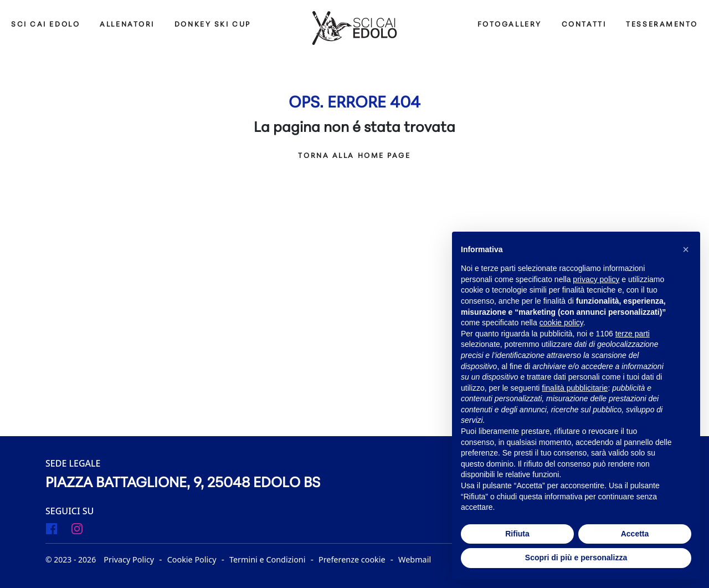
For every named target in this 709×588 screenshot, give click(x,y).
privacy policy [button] (596, 279)
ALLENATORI (127, 25)
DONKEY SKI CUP (213, 25)
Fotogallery (510, 25)
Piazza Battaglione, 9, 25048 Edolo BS (183, 484)
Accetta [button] (635, 534)
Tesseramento (662, 25)
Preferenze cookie (352, 559)
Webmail (415, 559)
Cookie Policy (192, 559)
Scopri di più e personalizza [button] (576, 558)
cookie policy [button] (561, 323)
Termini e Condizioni (267, 559)
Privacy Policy (129, 559)
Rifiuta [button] (517, 534)
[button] (686, 249)
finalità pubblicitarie (575, 388)
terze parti (633, 334)
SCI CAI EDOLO (45, 25)
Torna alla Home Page (354, 156)
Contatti (584, 25)
